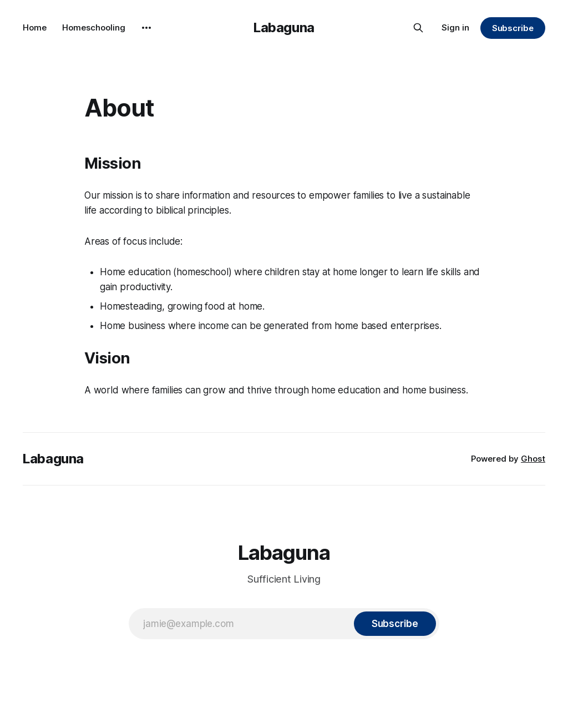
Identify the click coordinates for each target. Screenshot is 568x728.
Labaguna (284, 27)
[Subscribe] (395, 624)
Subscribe (513, 28)
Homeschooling (94, 27)
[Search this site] (418, 28)
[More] (146, 28)
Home (35, 27)
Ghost (533, 459)
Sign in (455, 27)
